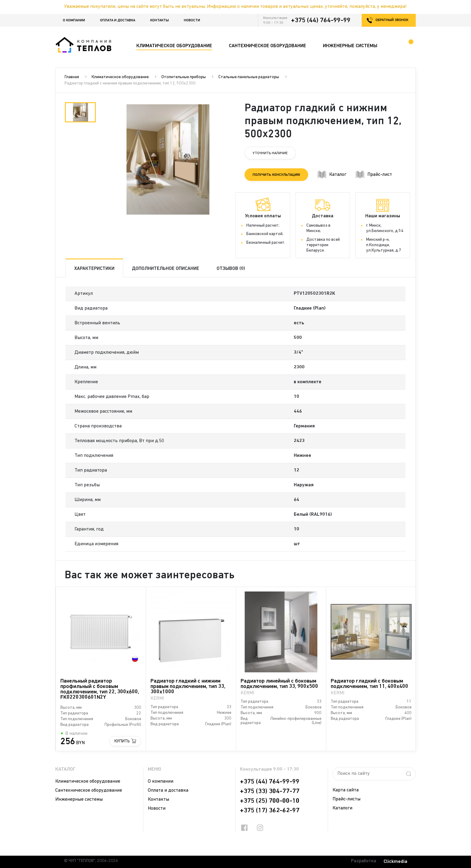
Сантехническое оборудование (89, 790)
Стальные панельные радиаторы (249, 77)
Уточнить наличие (270, 153)
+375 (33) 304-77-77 (270, 791)
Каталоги (342, 808)
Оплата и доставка (118, 20)
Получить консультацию (276, 175)
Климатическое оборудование (120, 77)
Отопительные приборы (184, 77)
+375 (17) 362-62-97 (270, 811)
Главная (72, 77)
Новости (192, 20)
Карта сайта (346, 790)
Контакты (160, 20)
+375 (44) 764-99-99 (321, 20)
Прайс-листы (346, 799)
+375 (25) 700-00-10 (270, 801)
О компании (74, 20)
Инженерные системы (79, 799)
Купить (122, 741)
